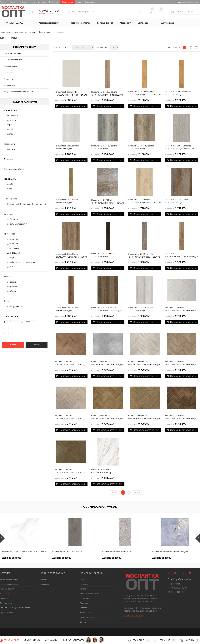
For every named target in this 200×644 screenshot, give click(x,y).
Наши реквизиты (87, 617)
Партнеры (84, 603)
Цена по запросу (12, 558)
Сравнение (139, 640)
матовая (11, 149)
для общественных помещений (21, 262)
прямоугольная (15, 306)
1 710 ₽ (66, 208)
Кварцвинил (125, 23)
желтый (11, 134)
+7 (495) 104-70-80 (49, 11)
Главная (3, 2)
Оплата (32, 2)
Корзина (190, 640)
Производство (67, 2)
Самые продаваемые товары (100, 507)
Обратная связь (10, 640)
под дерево (12, 282)
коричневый (13, 116)
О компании (54, 2)
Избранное (165, 640)
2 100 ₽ (102, 100)
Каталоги (84, 608)
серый (10, 125)
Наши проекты (90, 2)
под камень (13, 287)
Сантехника (143, 23)
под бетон (12, 291)
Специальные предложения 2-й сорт (18, 92)
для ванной (13, 239)
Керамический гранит (46, 23)
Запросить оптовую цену (71, 106)
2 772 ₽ (176, 316)
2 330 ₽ (66, 100)
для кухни (12, 257)
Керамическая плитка (78, 23)
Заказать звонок (46, 14)
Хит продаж (45, 584)
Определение (193, 2)
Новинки (44, 579)
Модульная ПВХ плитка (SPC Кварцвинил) (27, 204)
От (5, 322)
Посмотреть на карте (133, 615)
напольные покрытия (17, 224)
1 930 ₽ (139, 262)
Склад (79, 2)
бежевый (12, 120)
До (22, 322)
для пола (11, 267)
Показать (13, 345)
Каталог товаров (14, 23)
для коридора (14, 253)
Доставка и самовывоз (90, 594)
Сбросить (37, 345)
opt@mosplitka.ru (184, 579)
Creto (10, 189)
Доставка (42, 2)
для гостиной (13, 248)
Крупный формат (105, 23)
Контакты (22, 2)
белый (10, 129)
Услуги (12, 2)
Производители (6, 612)
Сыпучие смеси (165, 23)
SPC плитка (13, 219)
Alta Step (11, 184)
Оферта (83, 622)
